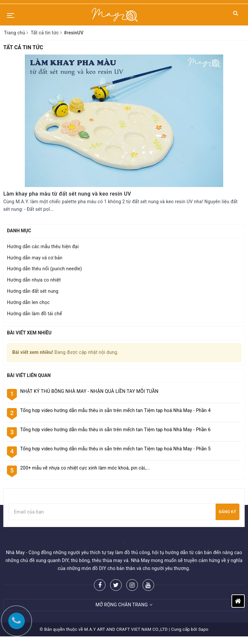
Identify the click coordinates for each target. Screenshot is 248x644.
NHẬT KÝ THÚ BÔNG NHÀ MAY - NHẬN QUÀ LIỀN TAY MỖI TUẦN (89, 391)
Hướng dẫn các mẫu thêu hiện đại (43, 246)
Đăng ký (227, 512)
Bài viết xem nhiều (29, 333)
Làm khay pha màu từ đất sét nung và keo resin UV (67, 194)
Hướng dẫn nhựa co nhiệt (34, 280)
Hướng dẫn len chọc (28, 302)
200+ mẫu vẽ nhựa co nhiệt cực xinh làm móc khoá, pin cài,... (85, 468)
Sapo (204, 629)
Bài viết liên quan (29, 375)
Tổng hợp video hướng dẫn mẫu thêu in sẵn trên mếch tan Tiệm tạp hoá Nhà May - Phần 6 (115, 430)
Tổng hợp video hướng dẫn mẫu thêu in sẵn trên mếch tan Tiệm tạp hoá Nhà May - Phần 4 (115, 410)
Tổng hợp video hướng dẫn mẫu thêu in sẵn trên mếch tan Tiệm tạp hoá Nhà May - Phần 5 (115, 449)
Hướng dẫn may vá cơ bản (35, 258)
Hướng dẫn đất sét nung (33, 291)
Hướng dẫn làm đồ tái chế (35, 314)
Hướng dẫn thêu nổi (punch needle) (44, 269)
